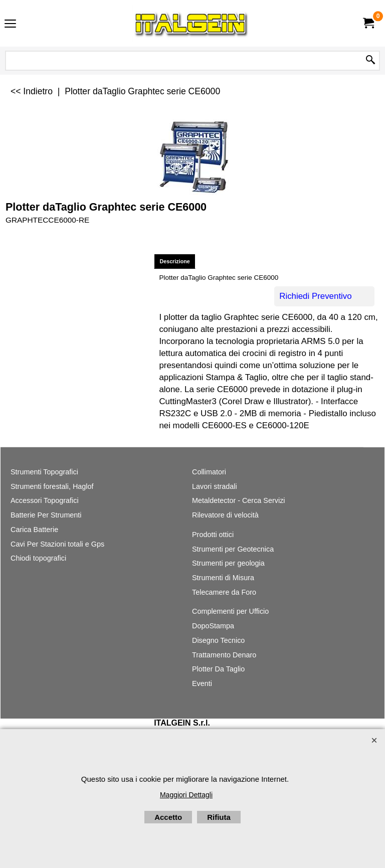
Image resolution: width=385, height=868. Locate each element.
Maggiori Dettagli (186, 795)
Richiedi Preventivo (315, 296)
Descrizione (174, 261)
